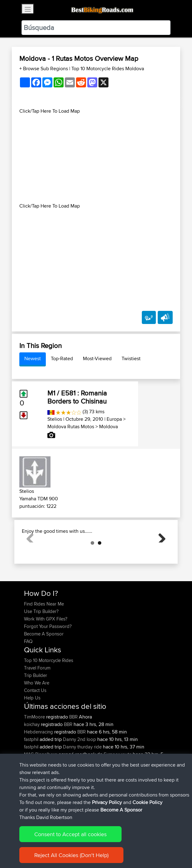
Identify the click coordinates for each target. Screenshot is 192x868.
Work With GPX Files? (46, 650)
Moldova (108, 427)
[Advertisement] (96, 159)
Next (160, 552)
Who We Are (37, 714)
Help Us (32, 729)
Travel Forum (37, 699)
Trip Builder (36, 706)
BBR (73, 748)
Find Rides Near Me (44, 635)
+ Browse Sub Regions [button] (44, 69)
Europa (114, 419)
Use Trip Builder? (41, 642)
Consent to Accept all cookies (70, 834)
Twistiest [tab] (131, 358)
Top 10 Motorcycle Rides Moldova (108, 69)
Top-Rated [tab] (62, 358)
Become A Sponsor (44, 665)
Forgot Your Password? (48, 657)
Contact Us (35, 721)
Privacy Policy (107, 802)
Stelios (55, 419)
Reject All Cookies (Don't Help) (71, 855)
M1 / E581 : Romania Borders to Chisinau (77, 397)
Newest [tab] (33, 358)
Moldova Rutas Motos (71, 427)
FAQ (28, 672)
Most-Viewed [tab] (97, 358)
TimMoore (35, 748)
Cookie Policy (147, 802)
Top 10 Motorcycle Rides (49, 691)
